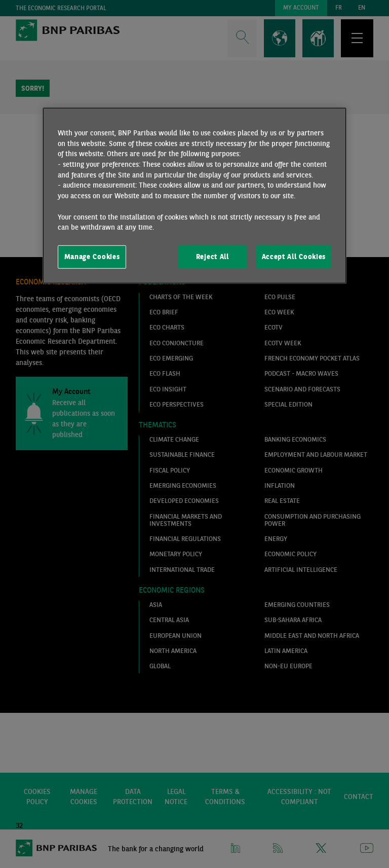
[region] (194, 196)
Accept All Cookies (294, 257)
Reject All (212, 257)
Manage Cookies (92, 257)
